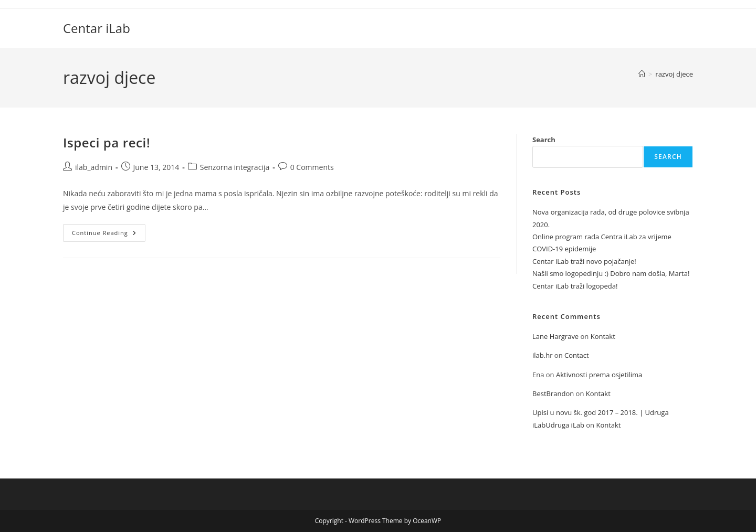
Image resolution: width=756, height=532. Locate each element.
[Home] (642, 74)
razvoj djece (674, 74)
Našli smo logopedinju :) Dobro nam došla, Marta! (611, 273)
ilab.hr (542, 355)
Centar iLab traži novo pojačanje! (584, 261)
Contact (577, 355)
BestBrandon (553, 393)
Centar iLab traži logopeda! (575, 286)
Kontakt (603, 336)
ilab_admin (94, 167)
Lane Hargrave (555, 336)
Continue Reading (109, 235)
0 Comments (312, 167)
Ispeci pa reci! (107, 142)
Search (544, 140)
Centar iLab (97, 28)
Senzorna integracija (235, 167)
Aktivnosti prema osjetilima (599, 375)
